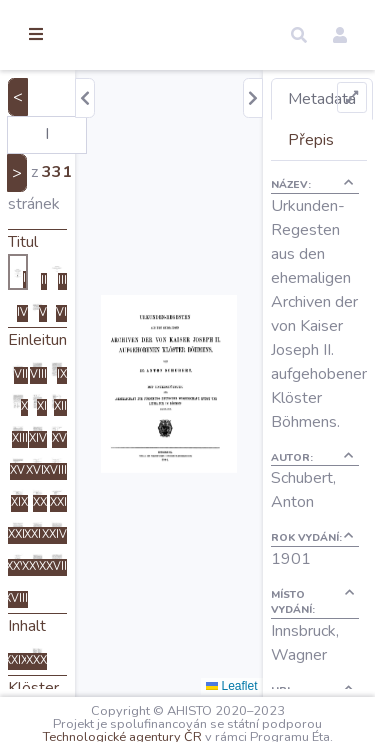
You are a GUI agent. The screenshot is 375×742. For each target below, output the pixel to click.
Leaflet (231, 686)
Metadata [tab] (322, 99)
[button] (299, 35)
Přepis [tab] (311, 140)
